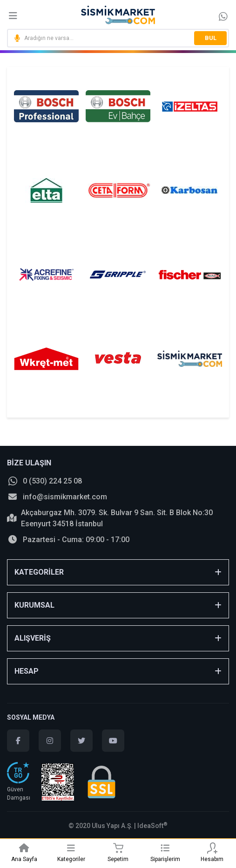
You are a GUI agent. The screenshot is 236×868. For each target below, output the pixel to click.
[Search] (118, 38)
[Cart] (118, 848)
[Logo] (118, 15)
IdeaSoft (152, 826)
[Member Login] (212, 848)
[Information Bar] (223, 16)
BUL (211, 38)
